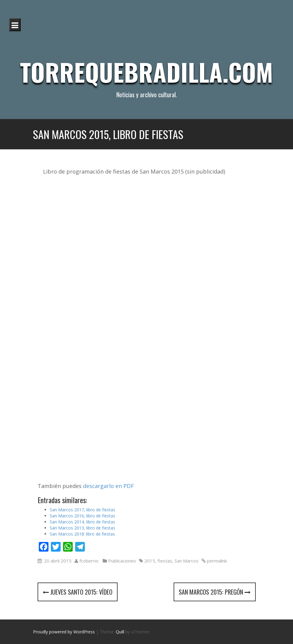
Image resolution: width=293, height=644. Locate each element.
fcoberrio (89, 561)
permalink (216, 561)
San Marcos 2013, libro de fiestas (82, 528)
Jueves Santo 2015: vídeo (78, 592)
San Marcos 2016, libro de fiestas (82, 516)
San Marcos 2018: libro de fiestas (82, 534)
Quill (120, 632)
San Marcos (186, 561)
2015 (150, 561)
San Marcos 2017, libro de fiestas (82, 510)
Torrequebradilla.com (146, 72)
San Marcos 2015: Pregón (215, 592)
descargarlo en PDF (108, 486)
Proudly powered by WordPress (64, 632)
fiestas (165, 561)
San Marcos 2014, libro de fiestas (82, 522)
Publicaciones (122, 561)
